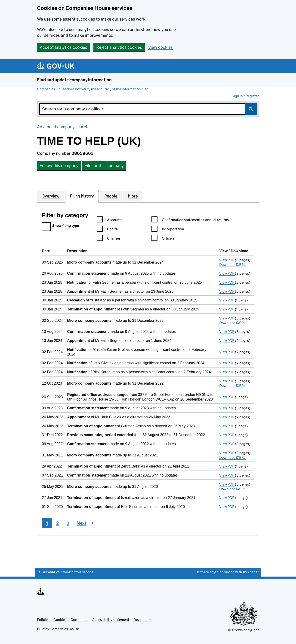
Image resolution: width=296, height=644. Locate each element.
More (133, 196)
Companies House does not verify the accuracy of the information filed (93, 89)
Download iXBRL (232, 265)
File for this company (104, 166)
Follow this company (59, 166)
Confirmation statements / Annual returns (190, 220)
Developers (142, 620)
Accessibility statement (111, 620)
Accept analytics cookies (63, 47)
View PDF (227, 260)
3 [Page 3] (68, 523)
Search (251, 109)
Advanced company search (63, 127)
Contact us (79, 620)
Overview (51, 196)
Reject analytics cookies (119, 47)
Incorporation (168, 230)
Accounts (109, 220)
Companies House (64, 629)
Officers (163, 239)
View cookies (160, 47)
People (111, 196)
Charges (109, 239)
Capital (108, 230)
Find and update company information (74, 80)
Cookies (60, 620)
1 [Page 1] (47, 523)
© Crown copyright (244, 630)
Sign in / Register (245, 96)
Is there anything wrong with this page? (228, 572)
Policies (43, 620)
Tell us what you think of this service (65, 572)
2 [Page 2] (57, 523)
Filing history (82, 196)
